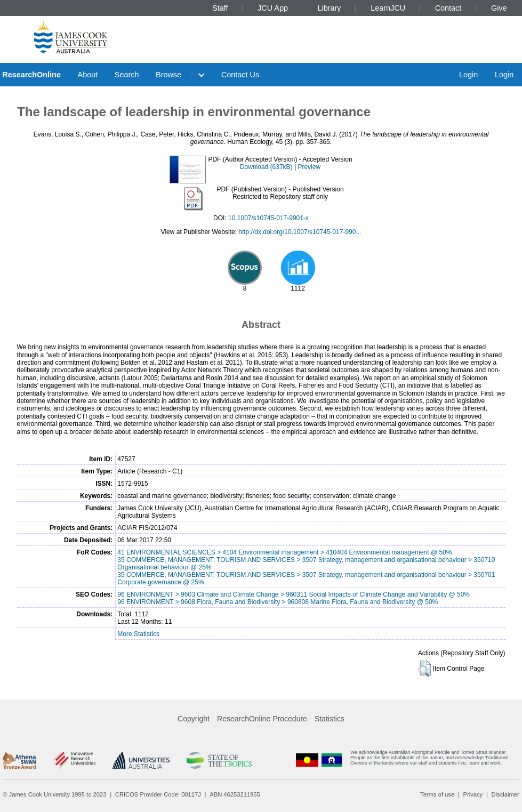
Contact (448, 8)
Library (330, 8)
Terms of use (437, 794)
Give (499, 8)
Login (468, 75)
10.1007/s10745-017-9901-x (268, 218)
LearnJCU (388, 8)
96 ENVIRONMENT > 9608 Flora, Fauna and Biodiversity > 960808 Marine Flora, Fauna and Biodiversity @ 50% (278, 602)
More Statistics (138, 634)
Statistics (330, 719)
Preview (309, 167)
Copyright (194, 719)
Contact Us (240, 75)
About (88, 75)
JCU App (273, 8)
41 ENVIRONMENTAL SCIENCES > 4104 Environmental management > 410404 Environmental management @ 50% (284, 552)
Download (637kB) (266, 167)
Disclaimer (505, 794)
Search (127, 75)
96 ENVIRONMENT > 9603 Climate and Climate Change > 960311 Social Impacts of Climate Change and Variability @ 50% (294, 594)
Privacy (473, 794)
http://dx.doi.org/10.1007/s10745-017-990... (300, 232)
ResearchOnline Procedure (262, 719)
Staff (220, 8)
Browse (168, 75)
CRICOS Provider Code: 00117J (158, 794)
